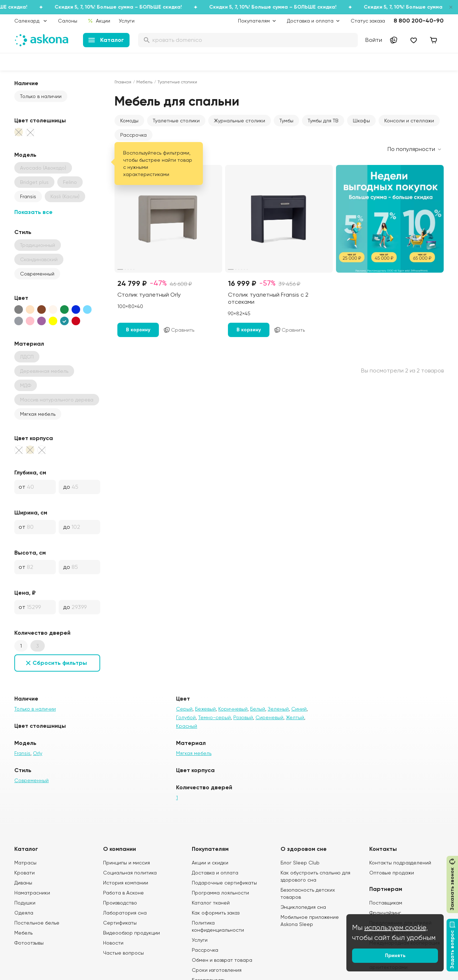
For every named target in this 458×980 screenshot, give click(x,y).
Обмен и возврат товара (222, 960)
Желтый (295, 717)
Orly (38, 753)
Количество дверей (42, 633)
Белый (258, 709)
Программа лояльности (220, 893)
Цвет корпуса (34, 438)
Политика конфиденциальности (218, 926)
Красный (187, 726)
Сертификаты (120, 923)
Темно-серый (215, 717)
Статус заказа (368, 21)
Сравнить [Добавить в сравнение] (179, 330)
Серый (184, 709)
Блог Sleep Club (300, 863)
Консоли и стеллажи (409, 121)
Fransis (28, 196)
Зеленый (278, 709)
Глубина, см (30, 472)
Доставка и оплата (215, 873)
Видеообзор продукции (131, 933)
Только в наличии (41, 96)
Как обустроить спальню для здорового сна (315, 876)
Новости (113, 943)
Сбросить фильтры (60, 663)
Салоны (68, 21)
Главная (123, 82)
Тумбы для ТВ (323, 121)
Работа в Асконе (123, 893)
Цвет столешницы (40, 120)
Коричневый (233, 709)
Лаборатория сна (125, 913)
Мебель (144, 82)
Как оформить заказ (216, 913)
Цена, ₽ (25, 593)
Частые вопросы (123, 953)
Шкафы (361, 121)
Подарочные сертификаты (224, 883)
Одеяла (24, 913)
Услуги (127, 21)
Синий (299, 709)
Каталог (106, 40)
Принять (395, 955)
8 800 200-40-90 (419, 21)
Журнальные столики (240, 121)
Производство (120, 903)
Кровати (25, 873)
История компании (126, 883)
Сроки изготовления (217, 970)
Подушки (25, 903)
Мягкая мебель (38, 414)
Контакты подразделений (400, 863)
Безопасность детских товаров (308, 893)
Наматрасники (32, 893)
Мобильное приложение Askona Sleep (310, 921)
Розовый (243, 717)
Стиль (23, 232)
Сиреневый (269, 717)
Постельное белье (37, 923)
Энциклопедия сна (303, 907)
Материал (29, 344)
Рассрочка (133, 135)
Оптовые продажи (392, 873)
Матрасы (25, 863)
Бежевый (205, 709)
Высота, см (30, 553)
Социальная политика (130, 873)
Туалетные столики (176, 121)
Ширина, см (31, 513)
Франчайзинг (385, 913)
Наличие (26, 83)
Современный (37, 274)
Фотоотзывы (29, 943)
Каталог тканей (211, 903)
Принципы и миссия (126, 863)
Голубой (186, 717)
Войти (374, 40)
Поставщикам (386, 903)
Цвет (21, 298)
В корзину (138, 330)
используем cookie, (396, 928)
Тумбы (286, 121)
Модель (25, 155)
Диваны (23, 883)
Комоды (129, 121)
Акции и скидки (210, 863)
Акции (99, 21)
